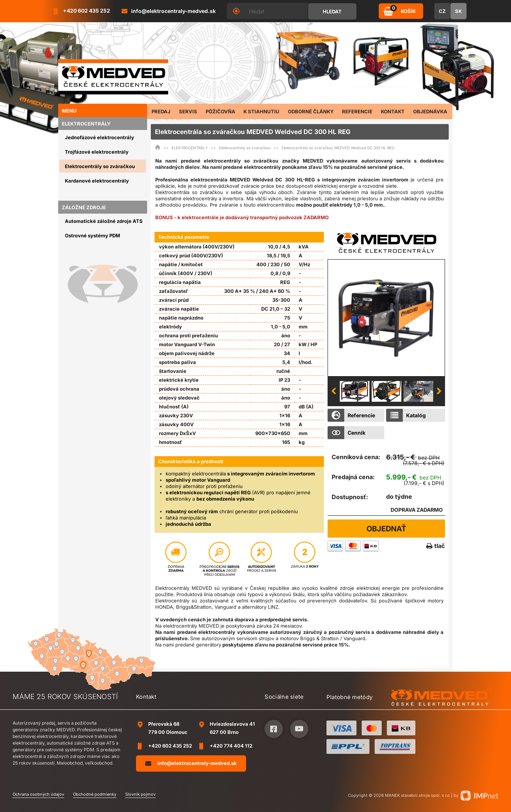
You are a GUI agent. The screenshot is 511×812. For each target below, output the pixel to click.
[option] (386, 318)
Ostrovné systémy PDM (92, 235)
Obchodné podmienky (95, 794)
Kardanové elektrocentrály (97, 181)
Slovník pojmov (140, 794)
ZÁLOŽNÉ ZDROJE (84, 207)
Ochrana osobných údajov (38, 794)
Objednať (386, 529)
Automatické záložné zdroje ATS (104, 221)
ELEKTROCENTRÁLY (86, 124)
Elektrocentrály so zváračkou (100, 166)
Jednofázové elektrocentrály (99, 137)
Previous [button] (334, 391)
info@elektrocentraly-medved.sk (191, 763)
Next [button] (439, 391)
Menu (69, 111)
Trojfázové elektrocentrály (97, 152)
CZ (442, 11)
